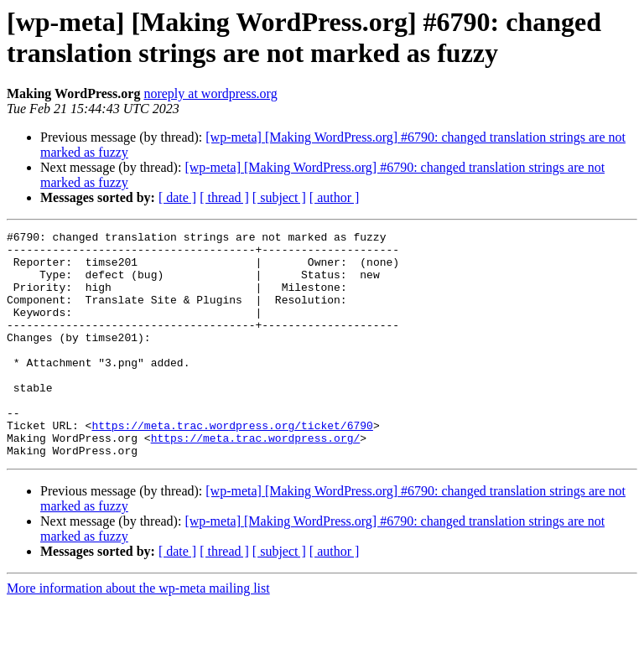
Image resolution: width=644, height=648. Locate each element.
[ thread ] (224, 197)
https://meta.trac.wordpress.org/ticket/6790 (232, 465)
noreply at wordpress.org (210, 93)
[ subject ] (279, 197)
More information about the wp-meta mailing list (138, 633)
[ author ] (335, 197)
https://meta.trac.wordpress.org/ (256, 480)
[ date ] (177, 197)
